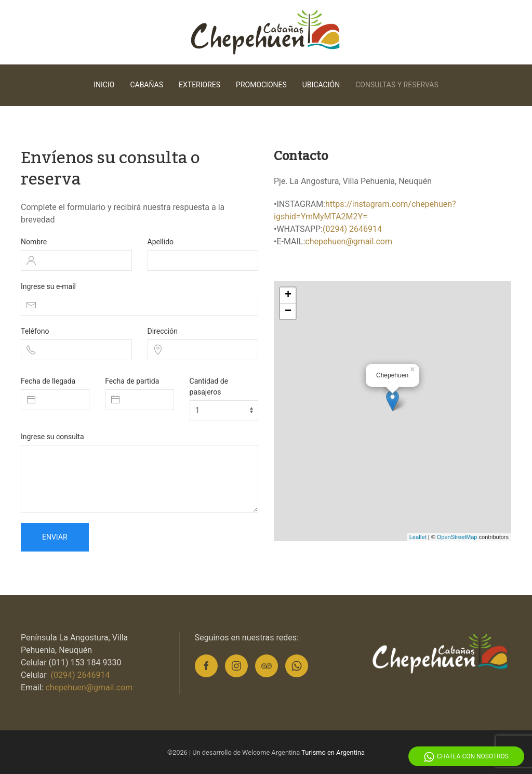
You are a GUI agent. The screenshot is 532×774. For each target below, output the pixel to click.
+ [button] (288, 295)
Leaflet (418, 537)
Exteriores (199, 85)
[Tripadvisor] (267, 666)
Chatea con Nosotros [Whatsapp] (466, 757)
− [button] (288, 311)
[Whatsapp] (297, 666)
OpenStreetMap (457, 537)
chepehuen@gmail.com (349, 241)
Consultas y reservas (397, 85)
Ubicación (321, 85)
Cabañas (147, 85)
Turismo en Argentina (333, 752)
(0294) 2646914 (352, 229)
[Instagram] (236, 666)
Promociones (261, 85)
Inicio (104, 85)
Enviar (55, 537)
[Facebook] (206, 666)
